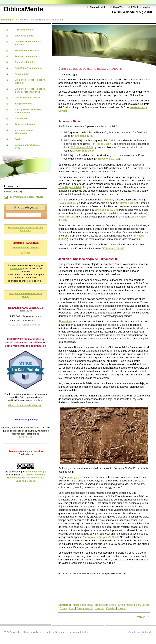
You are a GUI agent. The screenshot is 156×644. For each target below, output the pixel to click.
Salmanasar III (85, 608)
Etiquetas (64, 605)
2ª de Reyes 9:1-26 (70, 187)
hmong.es (73, 477)
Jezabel (108, 200)
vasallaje (67, 321)
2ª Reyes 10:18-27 (106, 210)
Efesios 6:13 (25, 437)
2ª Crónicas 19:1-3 (82, 147)
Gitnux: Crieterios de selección (25, 405)
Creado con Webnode (140, 632)
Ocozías (111, 608)
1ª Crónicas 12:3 (82, 136)
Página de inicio (98, 7)
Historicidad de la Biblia (26, 248)
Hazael (122, 608)
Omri (121, 605)
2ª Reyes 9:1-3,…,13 (107, 159)
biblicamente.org (13, 472)
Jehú (113, 605)
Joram (63, 608)
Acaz (72, 608)
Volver (141, 617)
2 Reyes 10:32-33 (113, 248)
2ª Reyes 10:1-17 (127, 203)
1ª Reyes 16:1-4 (102, 144)
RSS (133, 7)
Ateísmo (25, 253)
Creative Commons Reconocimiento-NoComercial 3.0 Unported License (26, 478)
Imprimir (147, 7)
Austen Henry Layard (138, 605)
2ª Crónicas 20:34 (84, 151)
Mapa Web (119, 7)
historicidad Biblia (83, 605)
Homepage (7, 20)
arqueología (102, 605)
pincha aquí (16, 268)
